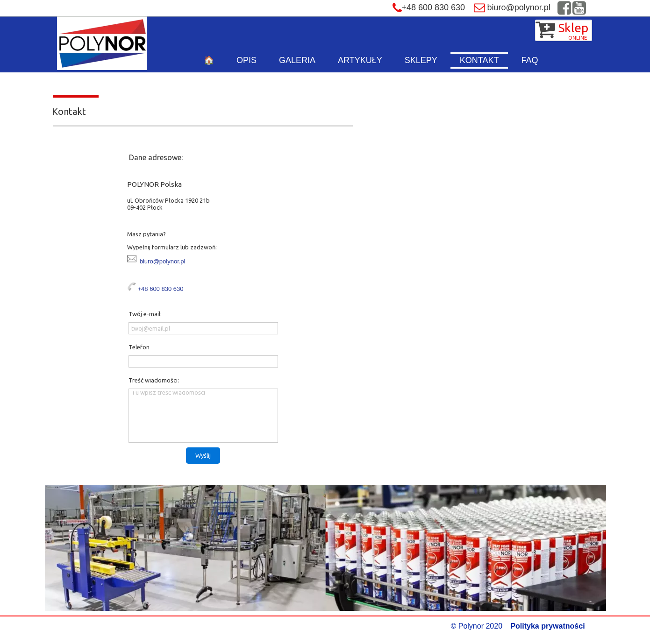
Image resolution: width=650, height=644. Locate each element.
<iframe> (448, 264)
